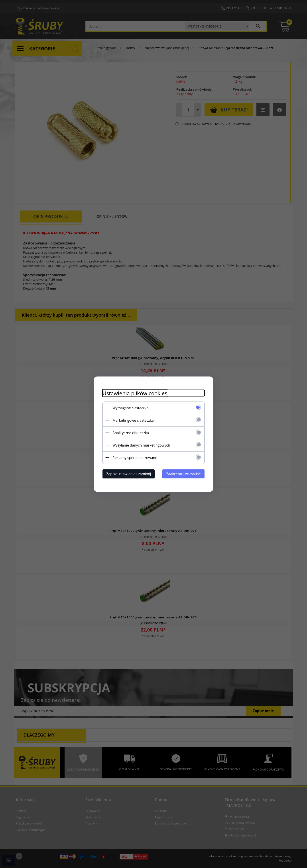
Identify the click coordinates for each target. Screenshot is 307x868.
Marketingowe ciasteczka (133, 420)
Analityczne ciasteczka (131, 433)
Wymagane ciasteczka (130, 408)
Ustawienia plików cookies (135, 393)
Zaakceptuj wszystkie (183, 474)
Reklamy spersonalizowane (135, 457)
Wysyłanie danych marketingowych (141, 445)
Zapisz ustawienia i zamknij (129, 474)
